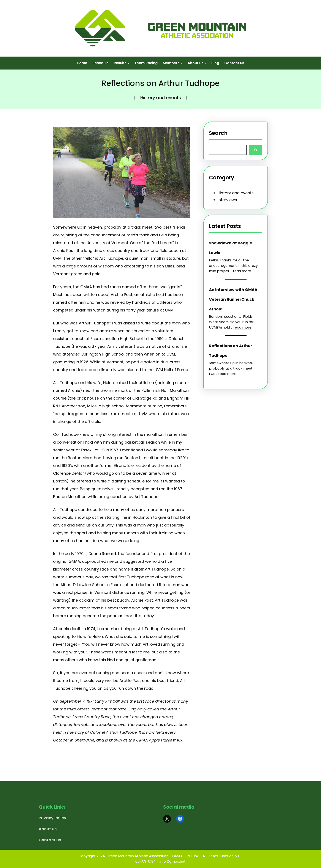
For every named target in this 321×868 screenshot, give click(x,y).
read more (242, 271)
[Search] (255, 150)
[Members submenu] (181, 60)
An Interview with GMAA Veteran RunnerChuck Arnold (233, 299)
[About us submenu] (205, 60)
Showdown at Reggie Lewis (231, 248)
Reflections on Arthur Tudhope (231, 351)
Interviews (227, 200)
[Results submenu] (128, 60)
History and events (160, 98)
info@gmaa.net (173, 861)
